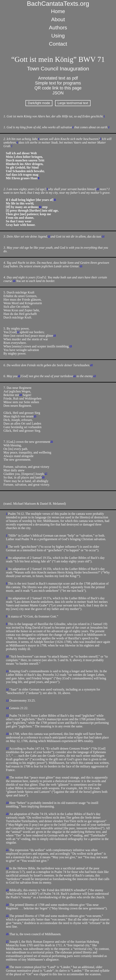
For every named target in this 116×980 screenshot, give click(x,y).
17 (18, 332)
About (58, 19)
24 (20, 395)
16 (14, 280)
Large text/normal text (73, 103)
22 (74, 376)
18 (54, 335)
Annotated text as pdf (58, 78)
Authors (58, 28)
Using (58, 36)
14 (103, 236)
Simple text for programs (58, 83)
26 (51, 441)
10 (98, 189)
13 (49, 236)
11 (55, 199)
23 (95, 376)
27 (46, 473)
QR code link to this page (58, 88)
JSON (58, 93)
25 (35, 416)
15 (81, 266)
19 (70, 346)
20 (91, 365)
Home (58, 11)
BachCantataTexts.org (58, 4)
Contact (58, 44)
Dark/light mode (39, 103)
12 (40, 207)
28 (43, 477)
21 (19, 376)
